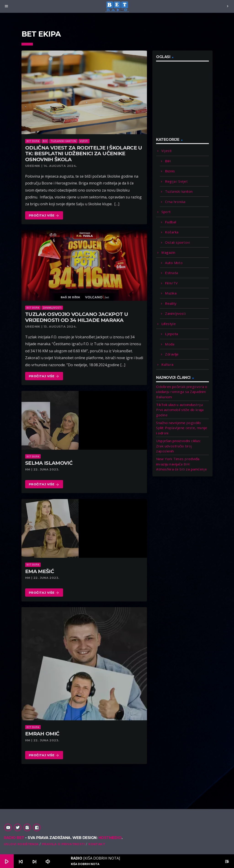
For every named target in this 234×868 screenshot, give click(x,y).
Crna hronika (175, 202)
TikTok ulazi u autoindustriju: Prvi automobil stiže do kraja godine (180, 410)
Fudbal (170, 222)
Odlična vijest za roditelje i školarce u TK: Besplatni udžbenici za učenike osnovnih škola (84, 154)
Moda (170, 344)
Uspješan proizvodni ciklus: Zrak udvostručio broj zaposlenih (178, 446)
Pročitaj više (44, 216)
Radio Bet (14, 838)
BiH (45, 141)
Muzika (171, 293)
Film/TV (171, 283)
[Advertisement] (190, 102)
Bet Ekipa (33, 141)
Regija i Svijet (176, 181)
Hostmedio (110, 838)
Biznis (170, 171)
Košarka (172, 232)
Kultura (167, 364)
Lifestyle (169, 324)
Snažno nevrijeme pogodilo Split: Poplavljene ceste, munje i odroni (182, 428)
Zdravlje (172, 354)
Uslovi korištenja (21, 844)
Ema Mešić (40, 571)
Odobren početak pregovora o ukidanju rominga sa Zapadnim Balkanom (182, 392)
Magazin (168, 252)
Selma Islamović (49, 463)
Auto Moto (174, 263)
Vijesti (84, 141)
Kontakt (97, 844)
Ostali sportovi (177, 242)
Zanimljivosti (52, 308)
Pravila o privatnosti (63, 844)
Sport (166, 212)
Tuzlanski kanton (64, 141)
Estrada (172, 273)
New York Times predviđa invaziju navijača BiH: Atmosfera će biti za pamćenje (181, 464)
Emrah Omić (42, 734)
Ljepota (171, 334)
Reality (171, 303)
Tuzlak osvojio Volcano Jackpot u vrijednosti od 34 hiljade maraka (77, 317)
